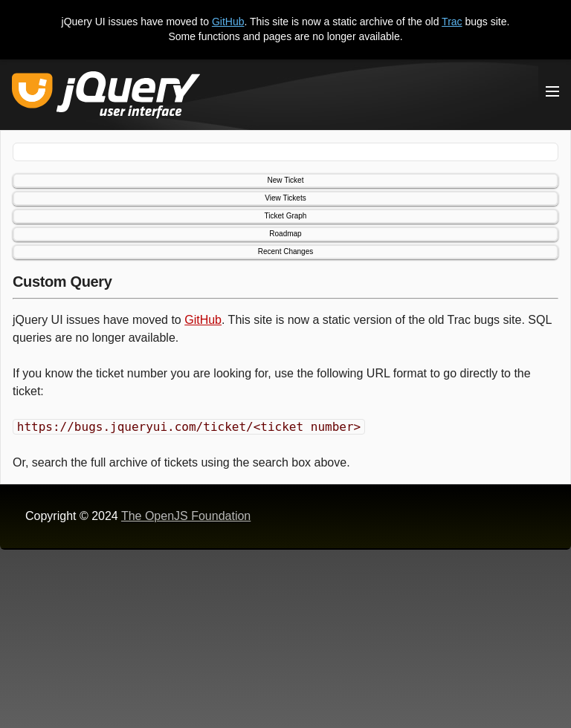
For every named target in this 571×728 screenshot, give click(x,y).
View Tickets (285, 198)
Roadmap (285, 234)
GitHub (228, 22)
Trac (452, 22)
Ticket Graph (286, 216)
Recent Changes (286, 251)
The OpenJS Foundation (186, 516)
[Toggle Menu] (552, 91)
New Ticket (286, 180)
